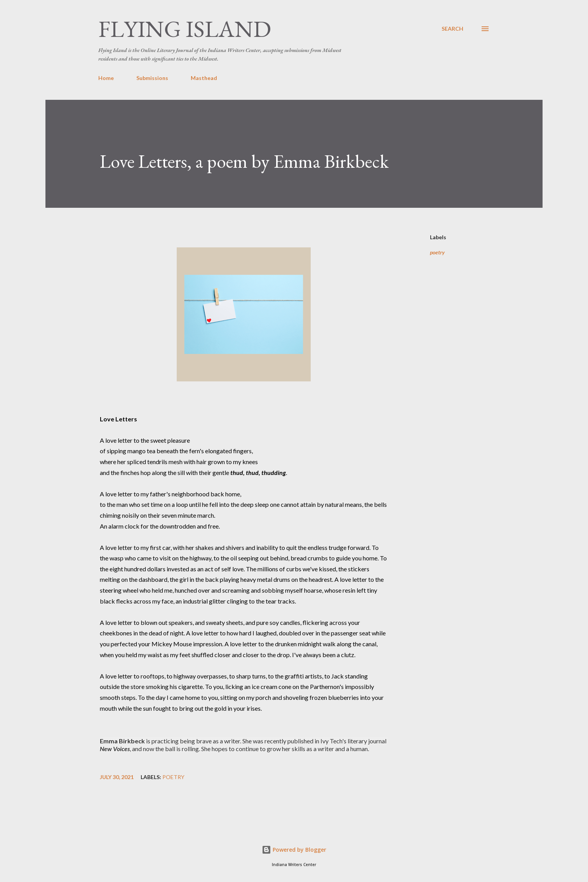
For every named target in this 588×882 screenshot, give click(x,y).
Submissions (152, 78)
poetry (437, 252)
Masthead (204, 78)
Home (106, 78)
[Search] (452, 29)
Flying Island (185, 29)
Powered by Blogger (294, 850)
